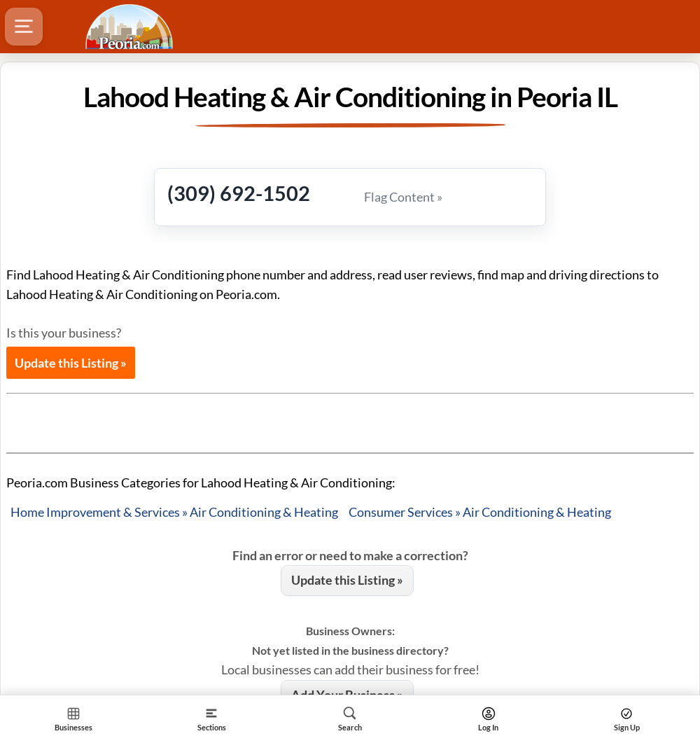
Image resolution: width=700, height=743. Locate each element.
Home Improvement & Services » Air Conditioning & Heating (174, 512)
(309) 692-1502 (239, 193)
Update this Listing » (71, 363)
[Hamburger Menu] (24, 27)
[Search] (350, 719)
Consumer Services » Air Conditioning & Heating (480, 512)
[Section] (212, 719)
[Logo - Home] (131, 27)
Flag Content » (403, 197)
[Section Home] (73, 719)
